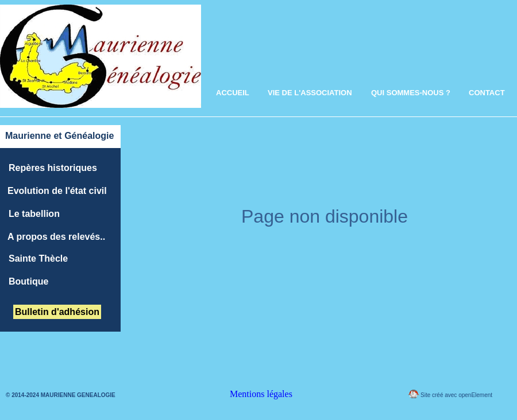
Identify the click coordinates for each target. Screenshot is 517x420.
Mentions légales (261, 394)
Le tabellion (34, 214)
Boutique (28, 281)
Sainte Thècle (38, 258)
